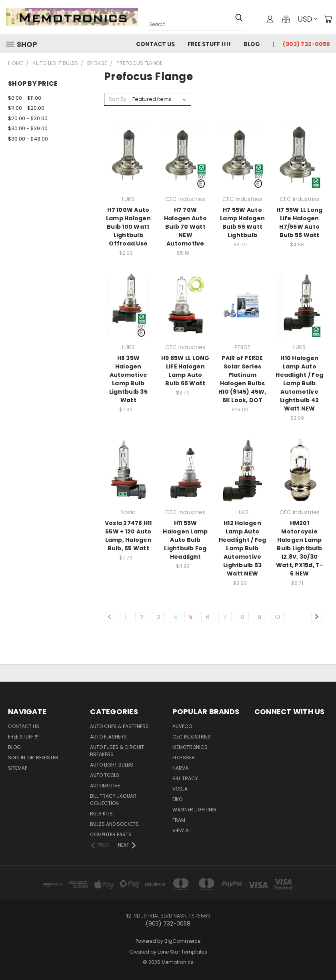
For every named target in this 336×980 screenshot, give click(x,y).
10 (277, 617)
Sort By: (118, 99)
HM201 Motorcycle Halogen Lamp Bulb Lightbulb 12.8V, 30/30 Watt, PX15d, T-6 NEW (300, 548)
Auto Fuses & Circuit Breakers (117, 751)
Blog (252, 44)
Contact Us (155, 44)
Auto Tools (105, 775)
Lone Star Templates (182, 952)
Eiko (177, 799)
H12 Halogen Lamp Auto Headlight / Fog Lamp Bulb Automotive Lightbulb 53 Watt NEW (243, 548)
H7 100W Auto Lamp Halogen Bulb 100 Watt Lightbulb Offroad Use (128, 227)
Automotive (105, 786)
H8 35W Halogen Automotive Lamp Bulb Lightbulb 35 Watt (128, 379)
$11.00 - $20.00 (26, 108)
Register (47, 758)
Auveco (182, 726)
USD (308, 19)
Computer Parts (111, 834)
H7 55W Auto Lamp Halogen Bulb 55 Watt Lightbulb (242, 222)
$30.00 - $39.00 (28, 128)
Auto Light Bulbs (112, 765)
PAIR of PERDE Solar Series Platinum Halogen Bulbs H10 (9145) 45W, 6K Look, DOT (242, 379)
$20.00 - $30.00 (28, 118)
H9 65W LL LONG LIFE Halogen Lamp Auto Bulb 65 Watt (185, 371)
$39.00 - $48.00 (28, 139)
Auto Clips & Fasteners (119, 726)
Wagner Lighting (194, 810)
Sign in (17, 758)
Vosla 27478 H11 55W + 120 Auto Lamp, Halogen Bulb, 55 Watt (128, 536)
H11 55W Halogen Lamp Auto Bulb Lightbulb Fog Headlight (185, 540)
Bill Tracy (185, 778)
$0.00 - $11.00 (25, 98)
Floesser (184, 758)
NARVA (180, 768)
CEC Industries (192, 737)
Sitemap (18, 768)
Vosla (180, 789)
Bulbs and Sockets (114, 824)
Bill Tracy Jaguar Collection (113, 800)
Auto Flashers (108, 737)
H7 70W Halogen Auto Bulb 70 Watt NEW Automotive (185, 227)
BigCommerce (182, 941)
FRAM (179, 820)
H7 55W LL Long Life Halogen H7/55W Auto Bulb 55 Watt (300, 222)
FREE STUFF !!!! (209, 44)
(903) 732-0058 (306, 44)
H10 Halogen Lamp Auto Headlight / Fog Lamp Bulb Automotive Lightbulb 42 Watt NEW (299, 383)
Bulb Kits (101, 814)
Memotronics (190, 747)
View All (182, 830)
